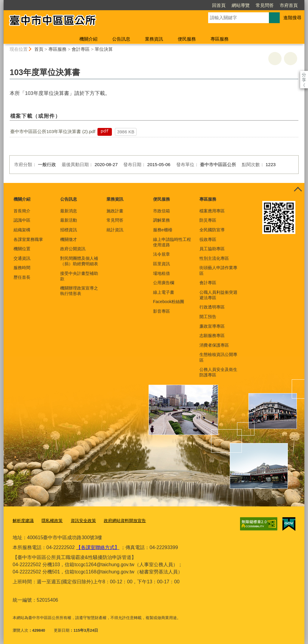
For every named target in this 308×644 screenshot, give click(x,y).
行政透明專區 (212, 307)
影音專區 (162, 311)
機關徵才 (69, 239)
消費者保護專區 (214, 345)
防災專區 (208, 220)
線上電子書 (164, 292)
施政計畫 (115, 211)
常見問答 (230, 5)
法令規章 (162, 254)
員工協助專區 (212, 249)
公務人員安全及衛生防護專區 (218, 372)
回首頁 (184, 5)
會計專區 (81, 49)
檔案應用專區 (212, 211)
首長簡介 (22, 211)
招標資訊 (69, 230)
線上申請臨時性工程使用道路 (172, 242)
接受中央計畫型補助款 (79, 276)
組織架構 (22, 230)
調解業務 (162, 220)
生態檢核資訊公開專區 (218, 357)
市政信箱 (162, 211)
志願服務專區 (212, 336)
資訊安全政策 (79, 520)
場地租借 (162, 273)
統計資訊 (115, 230)
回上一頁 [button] (291, 59)
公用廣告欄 (164, 283)
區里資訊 (162, 264)
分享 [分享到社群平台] (304, 75)
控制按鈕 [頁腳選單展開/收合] (298, 190)
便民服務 (187, 39)
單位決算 (104, 49)
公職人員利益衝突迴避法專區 (218, 295)
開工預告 (208, 317)
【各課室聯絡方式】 (98, 546)
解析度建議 (22, 520)
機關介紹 (88, 39)
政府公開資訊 (73, 249)
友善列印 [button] (275, 59)
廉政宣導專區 (212, 326)
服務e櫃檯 (163, 230)
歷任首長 (22, 277)
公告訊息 (121, 39)
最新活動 (69, 220)
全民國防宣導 (212, 230)
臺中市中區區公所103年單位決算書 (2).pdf (53, 131)
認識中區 (22, 220)
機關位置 (22, 249)
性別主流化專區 (214, 258)
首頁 (39, 49)
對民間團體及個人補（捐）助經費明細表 (79, 261)
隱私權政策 (50, 520)
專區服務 (220, 39)
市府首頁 (254, 5)
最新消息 (69, 211)
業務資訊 (154, 39)
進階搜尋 (292, 18)
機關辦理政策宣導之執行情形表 (79, 291)
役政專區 (208, 239)
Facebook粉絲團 (169, 302)
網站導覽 (206, 5)
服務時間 (22, 268)
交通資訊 (22, 258)
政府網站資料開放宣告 (119, 520)
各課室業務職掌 (28, 239)
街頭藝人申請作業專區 (218, 270)
